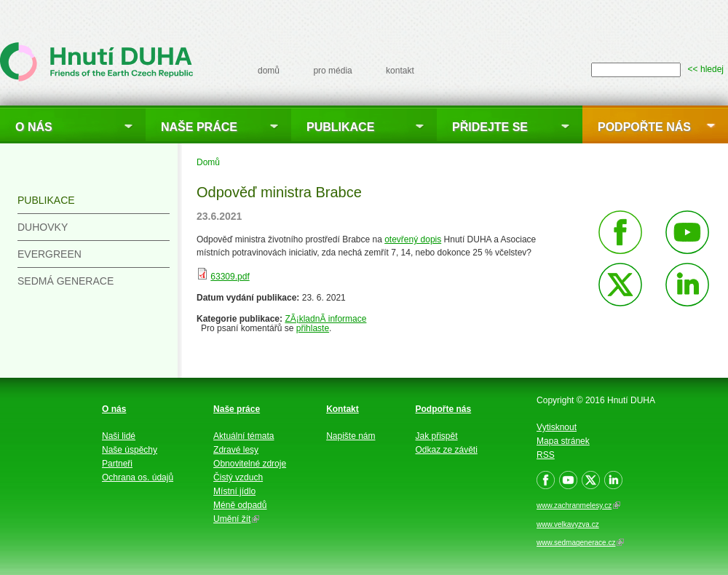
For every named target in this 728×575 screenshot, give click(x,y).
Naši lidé (119, 436)
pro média (332, 71)
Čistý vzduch (238, 477)
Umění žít (236, 519)
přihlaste (313, 328)
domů (269, 71)
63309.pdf (230, 277)
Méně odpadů (240, 505)
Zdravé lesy (236, 450)
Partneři (117, 464)
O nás (34, 127)
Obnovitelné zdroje (250, 464)
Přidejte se (490, 127)
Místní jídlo (234, 491)
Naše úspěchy (130, 450)
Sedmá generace (66, 281)
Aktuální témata (244, 436)
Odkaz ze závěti (447, 450)
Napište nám (351, 436)
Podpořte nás (644, 127)
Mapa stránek (563, 441)
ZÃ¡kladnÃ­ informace (325, 319)
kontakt (400, 71)
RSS (546, 455)
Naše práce (199, 127)
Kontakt (343, 409)
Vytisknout (557, 427)
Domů (208, 162)
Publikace (340, 127)
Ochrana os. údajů (138, 477)
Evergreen (50, 254)
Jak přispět (437, 436)
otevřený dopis (413, 239)
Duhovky (43, 227)
